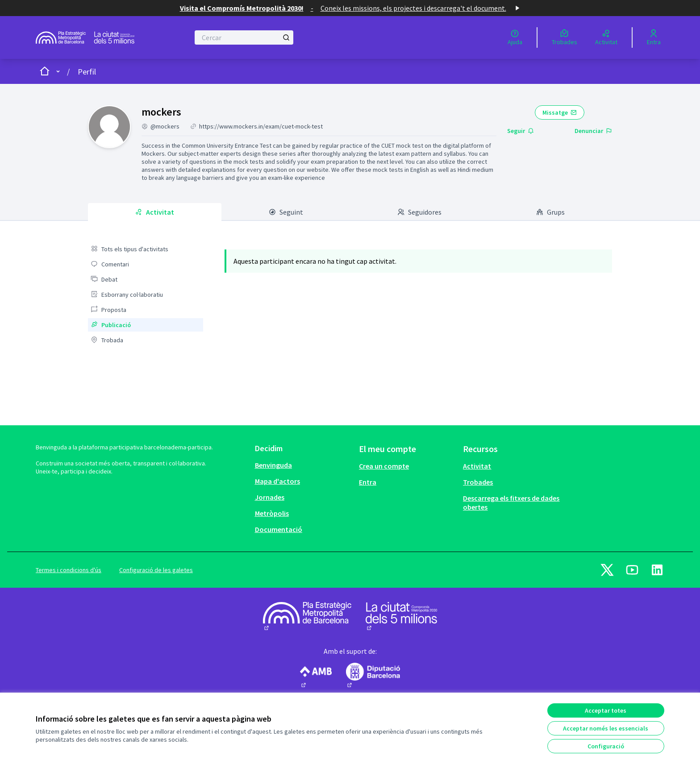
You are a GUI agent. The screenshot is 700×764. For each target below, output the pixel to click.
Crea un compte (384, 466)
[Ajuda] (515, 37)
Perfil (87, 72)
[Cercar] (244, 37)
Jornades (270, 497)
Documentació (279, 529)
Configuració (606, 746)
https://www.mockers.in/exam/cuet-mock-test (261, 126)
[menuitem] (145, 249)
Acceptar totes (606, 710)
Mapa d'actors (277, 481)
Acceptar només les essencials (606, 728)
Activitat (477, 466)
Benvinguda (273, 465)
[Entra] (654, 37)
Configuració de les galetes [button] (156, 570)
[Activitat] (606, 37)
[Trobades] (565, 37)
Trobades (478, 482)
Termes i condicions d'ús (69, 570)
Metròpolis (272, 513)
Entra (368, 482)
